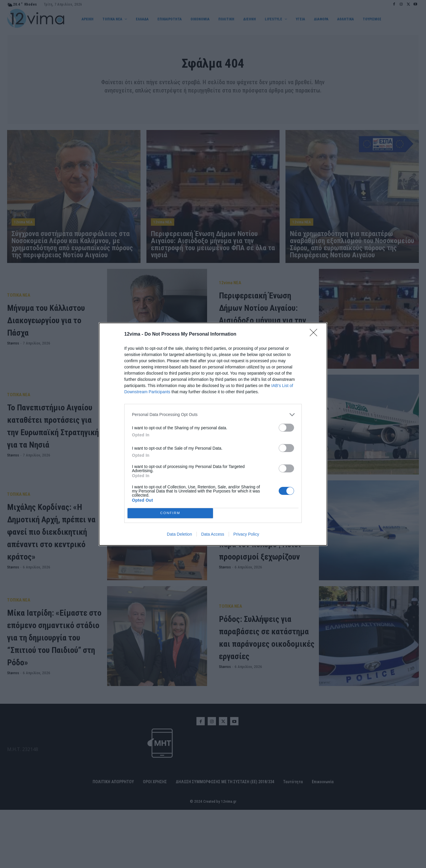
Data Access (213, 534)
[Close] (315, 334)
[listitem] (213, 415)
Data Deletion (179, 534)
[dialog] (213, 434)
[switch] (286, 428)
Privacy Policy (246, 534)
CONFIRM (170, 513)
